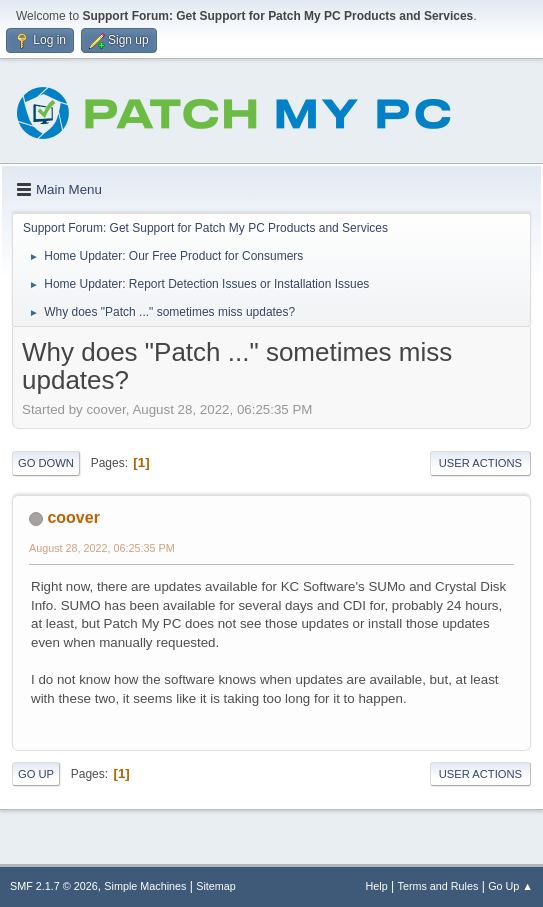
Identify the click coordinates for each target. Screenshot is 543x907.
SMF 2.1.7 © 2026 (54, 886)
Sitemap (216, 886)
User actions (480, 463)
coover (73, 517)
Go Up (36, 774)
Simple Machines (145, 886)
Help (377, 886)
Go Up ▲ (510, 886)
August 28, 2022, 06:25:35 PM (102, 548)
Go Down (46, 463)
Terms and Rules (438, 886)
